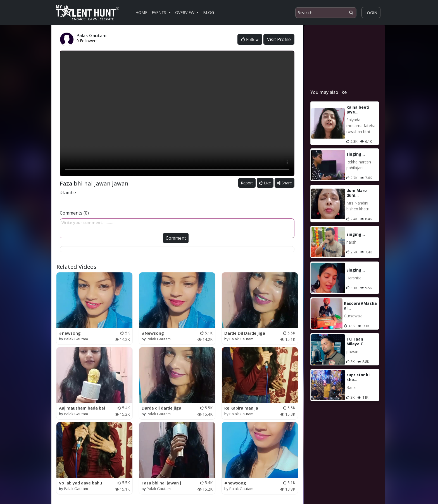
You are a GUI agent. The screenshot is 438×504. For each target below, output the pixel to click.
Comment (176, 238)
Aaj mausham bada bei (82, 408)
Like (265, 183)
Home (141, 12)
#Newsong (153, 333)
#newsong (70, 333)
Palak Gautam (76, 339)
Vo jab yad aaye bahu (80, 483)
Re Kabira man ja (241, 408)
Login (371, 13)
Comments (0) (74, 213)
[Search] (326, 13)
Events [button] (160, 12)
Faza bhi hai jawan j (161, 483)
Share (285, 183)
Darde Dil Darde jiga (245, 333)
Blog (209, 12)
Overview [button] (185, 12)
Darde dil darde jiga (161, 408)
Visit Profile (279, 39)
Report (247, 183)
